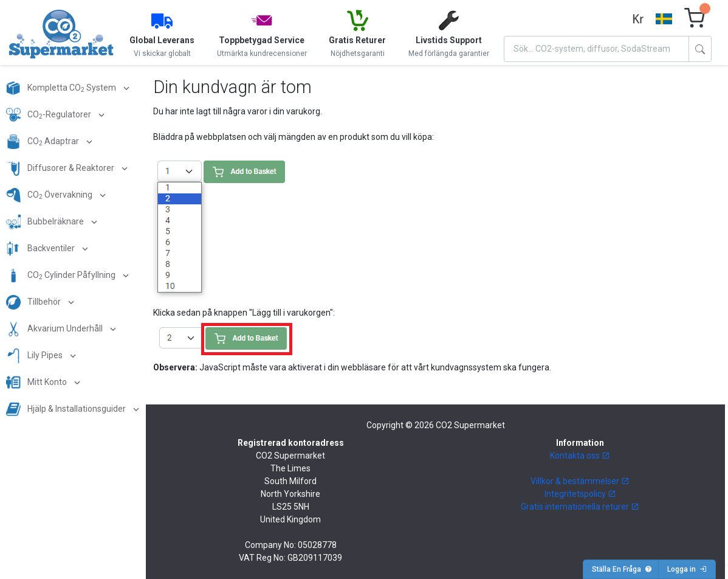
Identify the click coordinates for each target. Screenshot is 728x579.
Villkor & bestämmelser (580, 481)
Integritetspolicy (580, 494)
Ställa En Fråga (622, 569)
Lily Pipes (35, 356)
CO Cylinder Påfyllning (62, 276)
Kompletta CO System (62, 88)
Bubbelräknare (46, 222)
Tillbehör (34, 302)
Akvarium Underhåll (55, 329)
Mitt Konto (37, 383)
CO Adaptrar (43, 142)
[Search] (596, 49)
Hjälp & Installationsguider (67, 409)
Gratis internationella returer (580, 507)
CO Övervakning (50, 195)
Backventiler (41, 249)
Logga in (687, 569)
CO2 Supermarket (470, 425)
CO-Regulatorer (50, 115)
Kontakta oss (580, 456)
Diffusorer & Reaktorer (61, 168)
